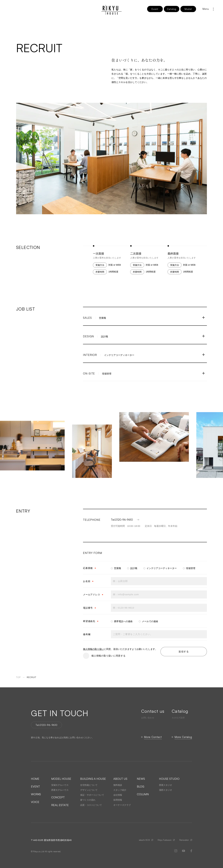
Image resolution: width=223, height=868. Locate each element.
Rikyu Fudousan (165, 840)
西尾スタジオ (166, 785)
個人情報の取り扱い (93, 649)
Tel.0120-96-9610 (125, 520)
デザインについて (89, 790)
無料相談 (118, 785)
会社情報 (118, 795)
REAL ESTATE (60, 805)
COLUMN (143, 794)
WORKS (36, 794)
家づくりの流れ (88, 800)
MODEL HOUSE (61, 779)
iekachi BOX (144, 840)
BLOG (141, 786)
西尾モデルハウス (60, 790)
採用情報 (118, 800)
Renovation (184, 840)
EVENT (35, 786)
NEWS (141, 779)
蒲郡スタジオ (166, 790)
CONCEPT (58, 797)
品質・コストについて (91, 805)
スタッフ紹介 (120, 790)
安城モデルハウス (60, 785)
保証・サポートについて (92, 795)
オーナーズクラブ (122, 805)
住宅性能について (89, 785)
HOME (35, 779)
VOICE (35, 802)
